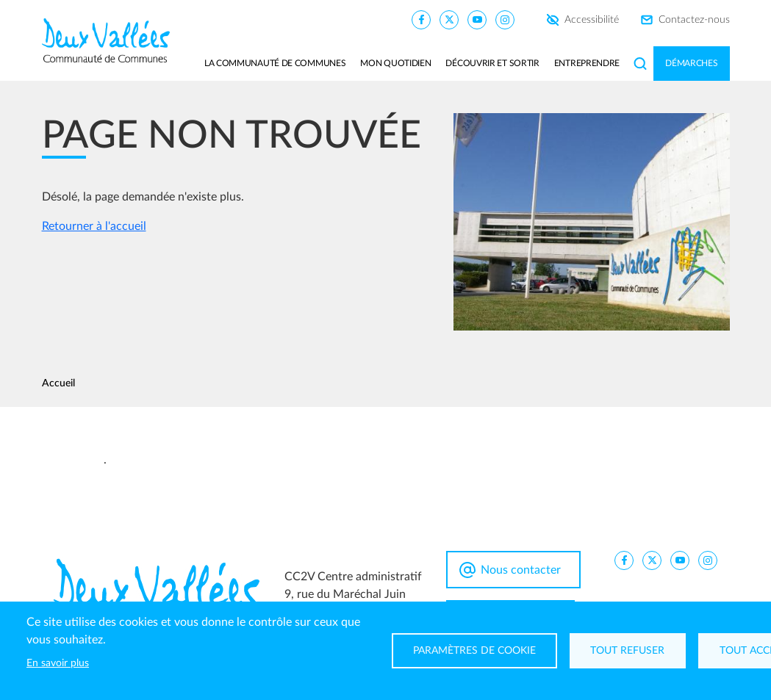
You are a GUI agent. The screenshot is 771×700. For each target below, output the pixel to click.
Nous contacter (521, 570)
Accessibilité (592, 20)
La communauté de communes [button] (275, 63)
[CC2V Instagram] (505, 19)
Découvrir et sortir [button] (492, 63)
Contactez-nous (694, 20)
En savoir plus (58, 663)
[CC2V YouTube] (477, 19)
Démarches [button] (691, 63)
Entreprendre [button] (587, 63)
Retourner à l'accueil (94, 226)
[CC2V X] (449, 19)
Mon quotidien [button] (395, 63)
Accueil (58, 383)
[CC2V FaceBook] (421, 19)
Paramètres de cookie (474, 651)
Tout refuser (629, 651)
